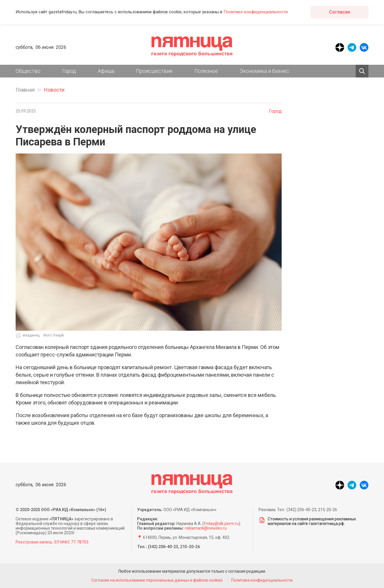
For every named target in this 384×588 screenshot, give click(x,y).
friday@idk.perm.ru (221, 524)
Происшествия (154, 71)
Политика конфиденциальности (263, 580)
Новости (54, 90)
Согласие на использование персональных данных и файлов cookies (157, 580)
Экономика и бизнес (264, 71)
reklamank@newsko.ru (206, 528)
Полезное (206, 71)
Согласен (340, 12)
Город (69, 71)
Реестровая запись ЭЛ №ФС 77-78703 (52, 542)
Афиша (106, 71)
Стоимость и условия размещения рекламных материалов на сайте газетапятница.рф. (307, 521)
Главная (25, 90)
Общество (28, 71)
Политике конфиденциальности (256, 12)
